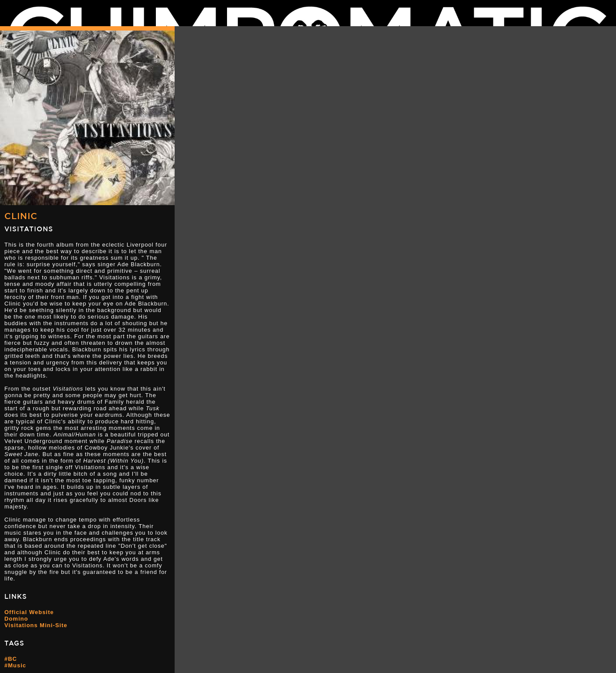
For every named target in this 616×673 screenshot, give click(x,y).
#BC (11, 659)
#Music (15, 665)
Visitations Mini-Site (36, 625)
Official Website (29, 612)
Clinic (21, 216)
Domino (16, 619)
